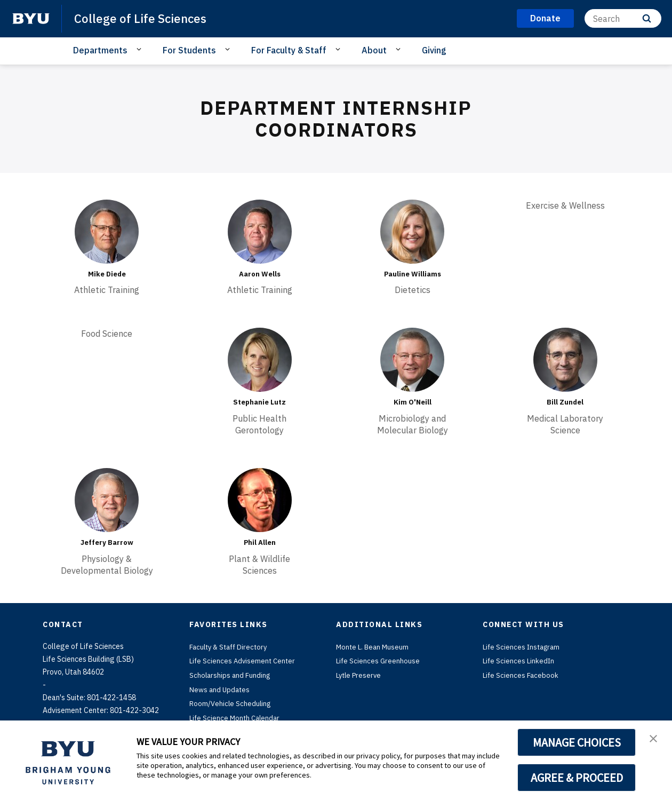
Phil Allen (260, 542)
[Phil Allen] (260, 500)
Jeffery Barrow (107, 542)
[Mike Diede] (107, 232)
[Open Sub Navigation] (141, 50)
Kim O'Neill (412, 402)
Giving (434, 50)
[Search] (623, 18)
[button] (654, 740)
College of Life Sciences (144, 18)
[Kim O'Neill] (412, 360)
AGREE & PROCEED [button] (577, 778)
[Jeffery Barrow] (107, 500)
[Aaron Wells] (260, 232)
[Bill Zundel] (565, 360)
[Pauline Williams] (412, 232)
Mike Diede (107, 274)
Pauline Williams (412, 274)
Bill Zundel (565, 402)
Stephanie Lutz (259, 402)
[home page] (31, 19)
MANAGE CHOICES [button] (577, 742)
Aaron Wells (259, 274)
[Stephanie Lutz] (260, 360)
